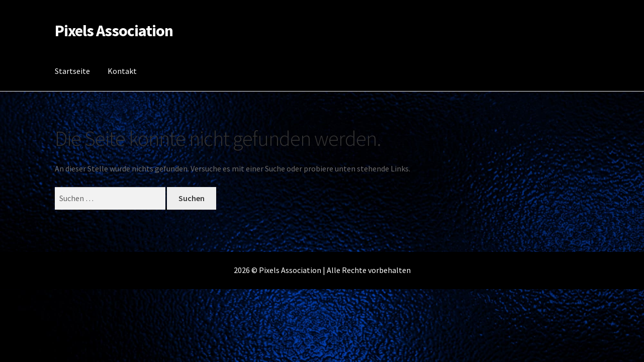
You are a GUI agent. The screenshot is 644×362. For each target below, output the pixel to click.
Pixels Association (114, 31)
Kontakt (122, 71)
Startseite (72, 71)
